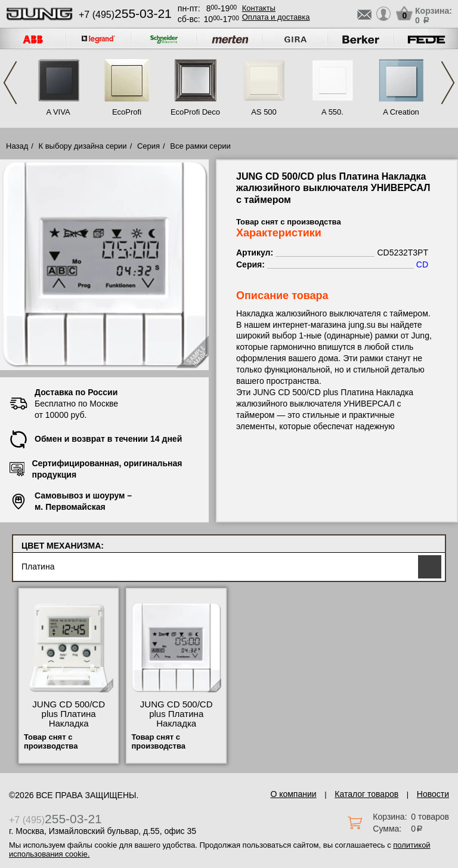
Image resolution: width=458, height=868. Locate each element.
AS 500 (264, 112)
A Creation (401, 112)
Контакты (259, 8)
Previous (10, 83)
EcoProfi (127, 112)
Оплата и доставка (276, 17)
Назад (17, 146)
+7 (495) (125, 15)
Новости (433, 794)
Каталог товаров (366, 794)
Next (448, 83)
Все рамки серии (200, 146)
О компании (293, 794)
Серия (148, 146)
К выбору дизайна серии (83, 146)
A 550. (332, 112)
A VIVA (58, 112)
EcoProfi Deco (195, 112)
